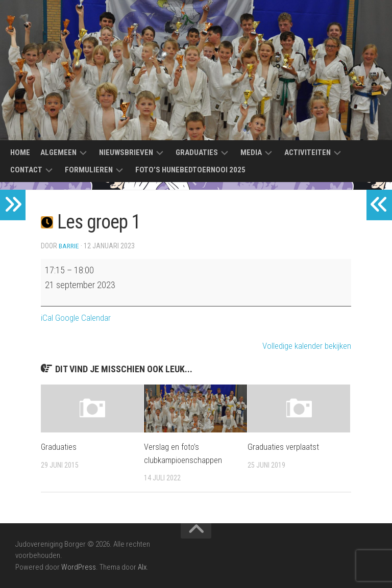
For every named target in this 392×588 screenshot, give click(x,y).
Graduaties (197, 152)
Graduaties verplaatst (283, 447)
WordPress (79, 567)
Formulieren (89, 170)
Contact (26, 170)
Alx (142, 567)
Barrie (69, 246)
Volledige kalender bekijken (303, 346)
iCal (47, 317)
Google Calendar (84, 317)
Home (20, 152)
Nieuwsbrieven (126, 152)
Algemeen (58, 152)
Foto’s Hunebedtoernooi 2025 (190, 170)
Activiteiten (308, 152)
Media (251, 152)
